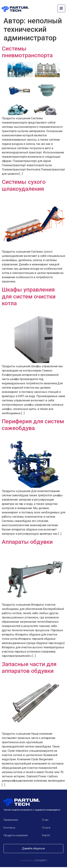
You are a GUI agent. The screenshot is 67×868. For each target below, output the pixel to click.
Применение (11, 820)
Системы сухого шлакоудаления (24, 185)
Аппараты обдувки (27, 542)
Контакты (9, 828)
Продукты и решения (16, 835)
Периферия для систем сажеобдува (33, 425)
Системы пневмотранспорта (27, 52)
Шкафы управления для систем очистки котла (29, 296)
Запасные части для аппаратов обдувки (29, 667)
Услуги (46, 828)
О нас (45, 820)
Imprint (46, 835)
